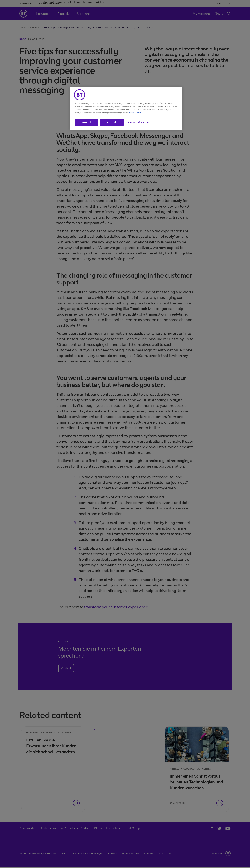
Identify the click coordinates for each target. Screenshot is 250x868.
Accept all (87, 122)
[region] (126, 109)
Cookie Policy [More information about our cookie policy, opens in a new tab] (135, 113)
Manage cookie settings (139, 122)
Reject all (112, 122)
